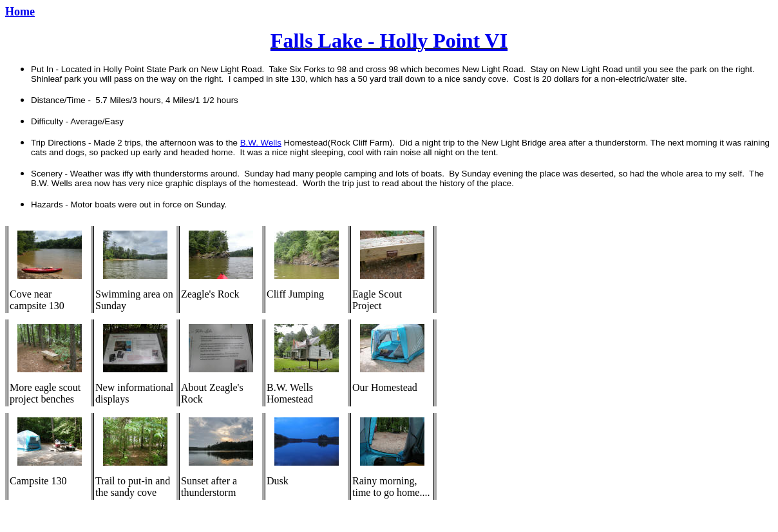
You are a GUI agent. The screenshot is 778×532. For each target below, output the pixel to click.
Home (20, 12)
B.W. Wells (261, 143)
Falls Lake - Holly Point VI (389, 41)
